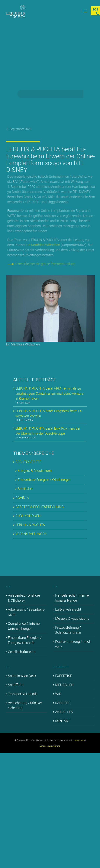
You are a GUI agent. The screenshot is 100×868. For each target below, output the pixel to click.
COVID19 (22, 498)
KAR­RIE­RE (63, 703)
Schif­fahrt (25, 489)
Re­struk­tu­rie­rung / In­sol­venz (73, 644)
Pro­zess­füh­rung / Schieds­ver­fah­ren (68, 630)
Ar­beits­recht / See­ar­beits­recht (27, 612)
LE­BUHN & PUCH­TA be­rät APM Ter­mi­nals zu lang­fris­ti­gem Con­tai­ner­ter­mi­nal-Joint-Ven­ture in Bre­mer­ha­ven (49, 393)
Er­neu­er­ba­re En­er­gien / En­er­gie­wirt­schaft (25, 640)
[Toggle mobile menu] (86, 11)
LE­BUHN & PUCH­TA (30, 525)
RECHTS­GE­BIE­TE (28, 462)
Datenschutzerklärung (50, 746)
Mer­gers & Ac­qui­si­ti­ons (35, 471)
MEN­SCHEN (64, 685)
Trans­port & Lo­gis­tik (23, 694)
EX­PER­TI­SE (64, 676)
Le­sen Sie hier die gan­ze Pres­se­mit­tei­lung (46, 264)
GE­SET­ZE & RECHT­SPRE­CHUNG (40, 507)
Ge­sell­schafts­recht (22, 652)
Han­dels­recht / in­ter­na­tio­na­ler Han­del (72, 598)
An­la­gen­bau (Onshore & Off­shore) (24, 598)
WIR (58, 694)
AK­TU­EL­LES (64, 712)
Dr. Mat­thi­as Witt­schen (44, 245)
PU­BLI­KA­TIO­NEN (28, 516)
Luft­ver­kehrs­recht (68, 609)
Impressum (79, 740)
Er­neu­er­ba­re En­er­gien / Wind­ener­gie (44, 480)
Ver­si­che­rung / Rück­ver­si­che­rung (25, 705)
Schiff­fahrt (16, 685)
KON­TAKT (63, 721)
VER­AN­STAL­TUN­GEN (31, 534)
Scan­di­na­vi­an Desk (22, 676)
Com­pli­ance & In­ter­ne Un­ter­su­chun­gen (24, 626)
